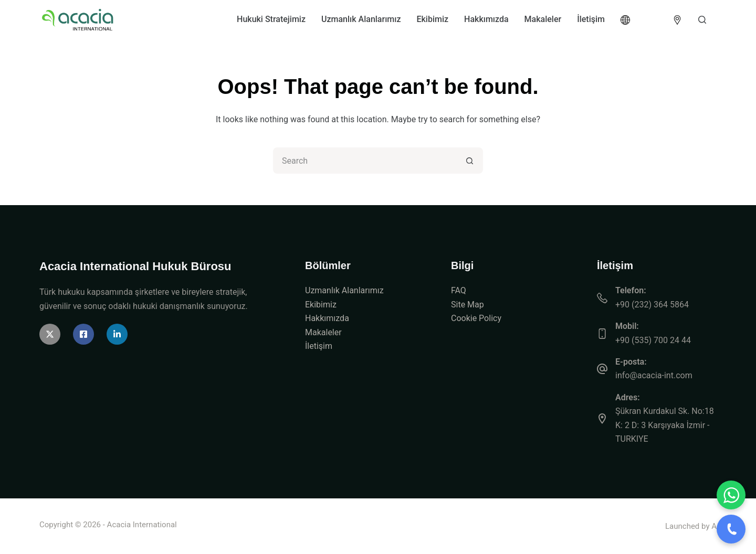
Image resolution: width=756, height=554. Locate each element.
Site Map (468, 305)
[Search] (702, 20)
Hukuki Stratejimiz (271, 19)
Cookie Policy (476, 318)
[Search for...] (365, 161)
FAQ (459, 290)
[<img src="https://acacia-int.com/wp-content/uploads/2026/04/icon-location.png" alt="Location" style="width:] (677, 20)
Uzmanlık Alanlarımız (361, 19)
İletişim (591, 19)
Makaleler (543, 19)
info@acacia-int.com (654, 375)
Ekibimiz (432, 19)
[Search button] (470, 161)
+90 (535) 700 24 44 (653, 340)
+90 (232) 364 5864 (652, 305)
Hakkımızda (486, 19)
